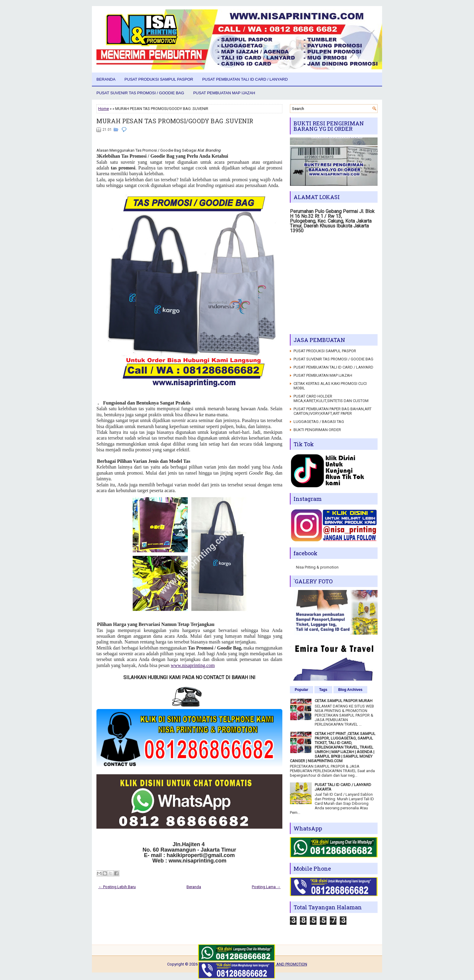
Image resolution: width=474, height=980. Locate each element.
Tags (323, 690)
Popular (302, 690)
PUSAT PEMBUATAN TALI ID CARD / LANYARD (245, 79)
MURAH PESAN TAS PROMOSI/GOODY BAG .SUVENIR (175, 121)
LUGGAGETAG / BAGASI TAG (319, 422)
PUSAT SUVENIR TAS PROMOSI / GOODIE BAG (140, 93)
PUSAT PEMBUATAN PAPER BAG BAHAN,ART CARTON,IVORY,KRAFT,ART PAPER (333, 411)
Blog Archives (350, 690)
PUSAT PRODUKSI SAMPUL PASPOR (159, 79)
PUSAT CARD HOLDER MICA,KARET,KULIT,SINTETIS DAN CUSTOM (331, 398)
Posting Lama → (266, 887)
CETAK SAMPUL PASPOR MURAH (344, 701)
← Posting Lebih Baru (117, 887)
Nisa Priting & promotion (317, 567)
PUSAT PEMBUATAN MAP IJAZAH (224, 93)
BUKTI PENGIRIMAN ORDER (317, 430)
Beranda (106, 79)
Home (104, 109)
